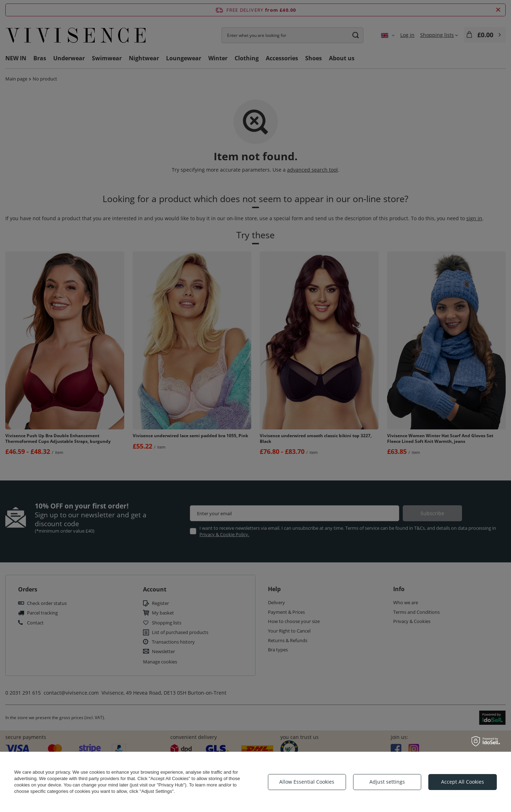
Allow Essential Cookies (307, 782)
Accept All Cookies (463, 782)
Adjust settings (387, 782)
